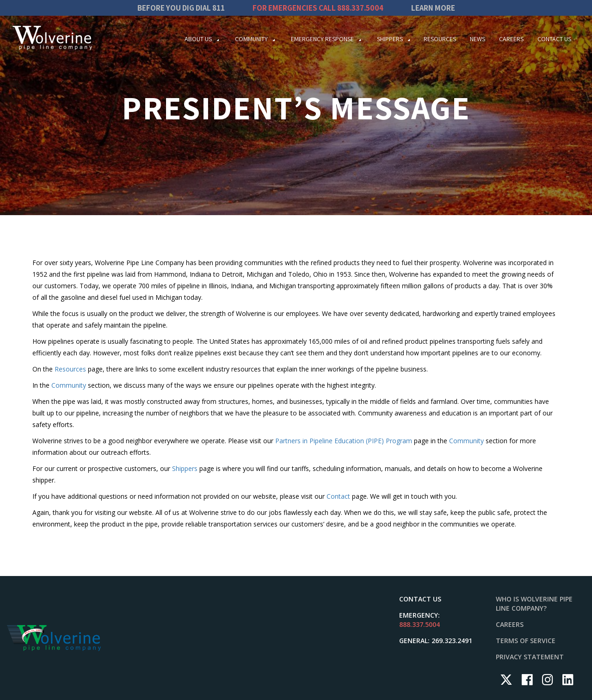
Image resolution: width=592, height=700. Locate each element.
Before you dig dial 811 (181, 8)
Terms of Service (526, 641)
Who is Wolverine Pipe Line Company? (534, 604)
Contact (338, 496)
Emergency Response (322, 39)
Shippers (390, 39)
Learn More (433, 8)
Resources (440, 39)
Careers (511, 39)
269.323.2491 (452, 641)
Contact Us (554, 39)
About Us (198, 39)
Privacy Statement (530, 657)
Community (251, 39)
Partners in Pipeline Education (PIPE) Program (344, 441)
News (478, 39)
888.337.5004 (360, 8)
